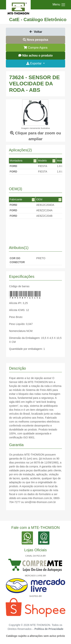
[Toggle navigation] (59, 5)
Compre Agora (36, 48)
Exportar (34, 63)
